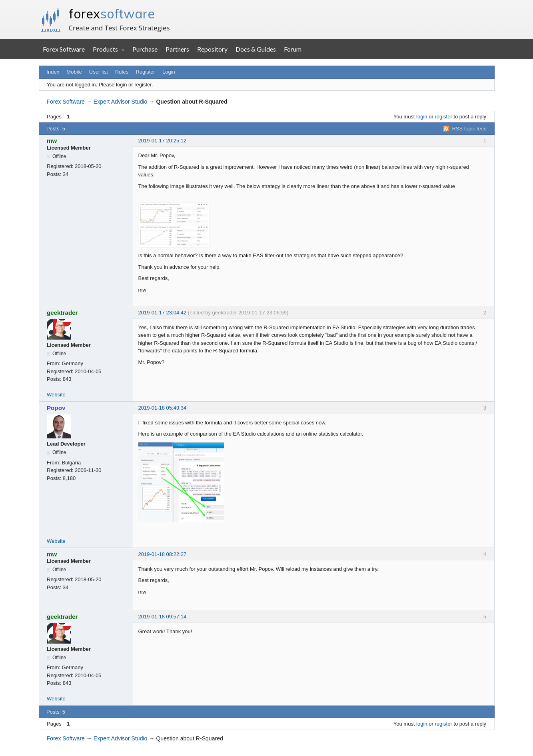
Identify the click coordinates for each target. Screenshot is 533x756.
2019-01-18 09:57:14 (163, 617)
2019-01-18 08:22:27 (163, 554)
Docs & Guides (256, 49)
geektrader (62, 313)
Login (169, 72)
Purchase (145, 49)
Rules (122, 72)
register (443, 117)
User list (99, 72)
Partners (177, 49)
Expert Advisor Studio (121, 102)
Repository (212, 49)
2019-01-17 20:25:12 (163, 141)
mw (52, 141)
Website (56, 395)
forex (112, 14)
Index (53, 72)
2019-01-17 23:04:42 (163, 313)
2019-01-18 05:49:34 (163, 408)
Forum (293, 49)
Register (145, 72)
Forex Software (64, 49)
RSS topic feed (469, 129)
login (422, 117)
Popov (56, 408)
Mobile (74, 72)
